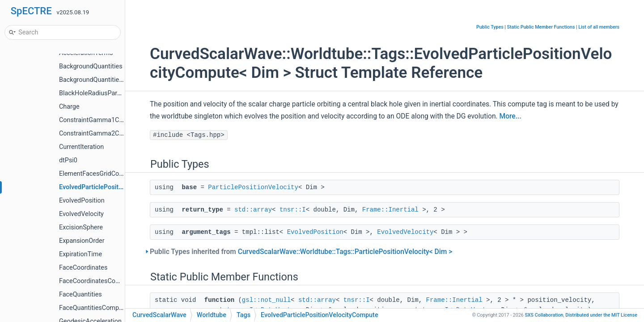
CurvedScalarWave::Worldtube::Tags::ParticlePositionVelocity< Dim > (345, 252)
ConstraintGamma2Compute (100, 133)
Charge (69, 107)
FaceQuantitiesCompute (93, 308)
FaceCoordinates (83, 268)
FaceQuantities (80, 294)
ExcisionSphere (81, 227)
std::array (253, 210)
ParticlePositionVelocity (253, 187)
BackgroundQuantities (91, 66)
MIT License (601, 315)
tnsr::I (293, 210)
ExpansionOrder (82, 241)
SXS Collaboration (544, 315)
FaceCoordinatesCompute (96, 281)
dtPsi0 (68, 160)
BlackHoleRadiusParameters (100, 93)
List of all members (599, 27)
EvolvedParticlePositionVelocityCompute (118, 187)
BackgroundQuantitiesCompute (104, 80)
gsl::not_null (266, 300)
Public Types (490, 27)
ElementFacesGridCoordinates (102, 174)
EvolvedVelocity (81, 214)
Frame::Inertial (390, 210)
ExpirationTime (80, 254)
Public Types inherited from (301, 252)
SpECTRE (31, 11)
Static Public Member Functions (541, 27)
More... (511, 116)
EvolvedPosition (82, 201)
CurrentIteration (81, 147)
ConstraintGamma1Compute (100, 120)
